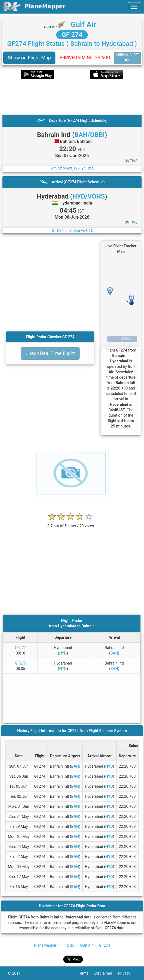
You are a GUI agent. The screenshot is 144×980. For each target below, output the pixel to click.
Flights (68, 945)
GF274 (104, 945)
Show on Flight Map (29, 58)
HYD (63, 653)
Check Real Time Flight (50, 353)
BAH (114, 653)
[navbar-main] (134, 7)
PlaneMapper (45, 945)
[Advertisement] (72, 97)
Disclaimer (106, 973)
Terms (86, 973)
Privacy (127, 973)
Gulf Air (83, 25)
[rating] (71, 523)
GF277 (21, 648)
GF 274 (72, 35)
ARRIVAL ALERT (127, 58)
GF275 (21, 663)
